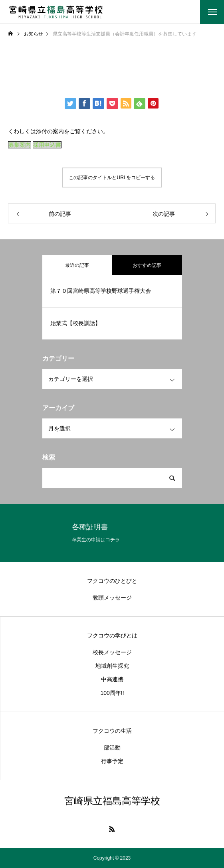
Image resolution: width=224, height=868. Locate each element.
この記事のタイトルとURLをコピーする (112, 178)
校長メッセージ (112, 652)
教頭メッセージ (112, 598)
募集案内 (20, 145)
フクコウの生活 (112, 731)
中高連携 (112, 679)
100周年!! (112, 693)
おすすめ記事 (147, 265)
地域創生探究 (112, 666)
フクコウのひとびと (112, 581)
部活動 (112, 748)
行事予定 (112, 761)
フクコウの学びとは (112, 635)
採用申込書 (47, 145)
